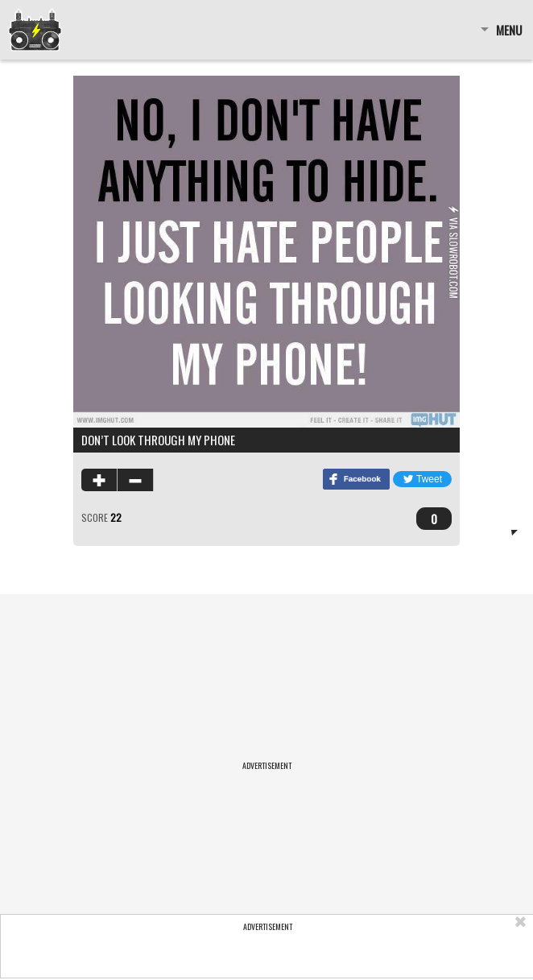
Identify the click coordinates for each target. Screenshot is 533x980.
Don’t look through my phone (158, 440)
